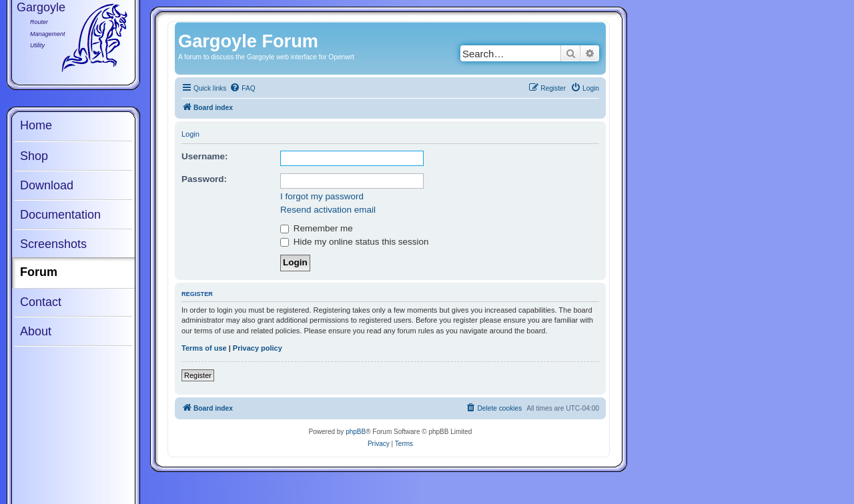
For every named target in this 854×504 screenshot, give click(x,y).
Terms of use (204, 348)
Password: (204, 179)
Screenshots (53, 244)
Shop (34, 156)
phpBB (356, 432)
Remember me (317, 228)
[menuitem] (242, 89)
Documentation (60, 215)
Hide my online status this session (354, 242)
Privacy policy (258, 348)
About (36, 331)
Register (198, 375)
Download (47, 185)
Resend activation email (328, 210)
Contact (41, 302)
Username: (205, 156)
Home (36, 125)
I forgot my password (322, 196)
